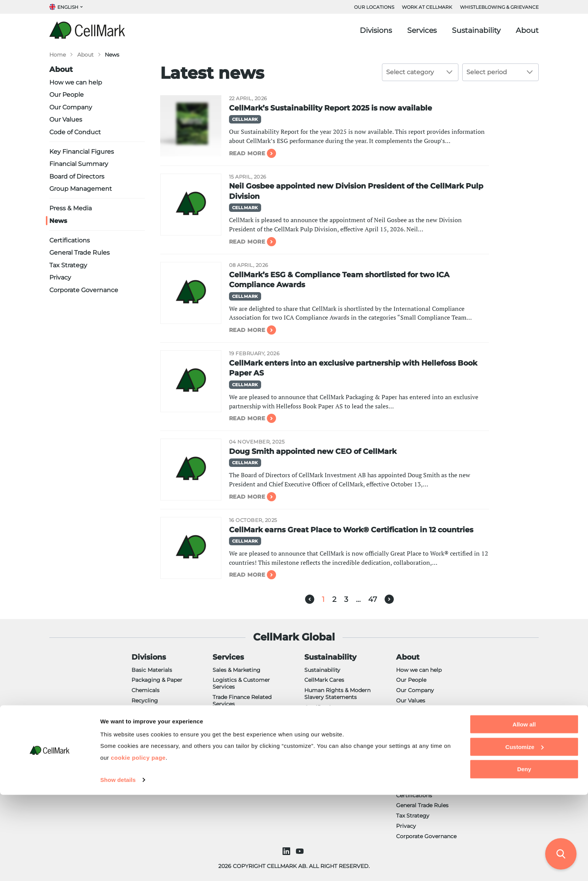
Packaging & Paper (157, 680)
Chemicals (145, 690)
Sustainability (476, 30)
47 (373, 599)
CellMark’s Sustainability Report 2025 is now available (331, 108)
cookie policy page (138, 843)
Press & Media (71, 208)
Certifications (70, 240)
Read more (247, 153)
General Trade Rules (80, 252)
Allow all (524, 810)
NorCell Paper (150, 752)
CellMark (245, 119)
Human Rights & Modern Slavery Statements (337, 694)
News (58, 221)
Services (422, 30)
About (527, 30)
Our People (67, 94)
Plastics (142, 762)
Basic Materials (152, 670)
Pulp (138, 711)
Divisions (376, 30)
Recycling (145, 701)
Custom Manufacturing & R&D (246, 735)
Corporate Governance (84, 290)
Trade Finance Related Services (242, 701)
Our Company (71, 107)
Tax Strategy (68, 265)
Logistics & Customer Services (241, 683)
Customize (525, 833)
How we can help (76, 82)
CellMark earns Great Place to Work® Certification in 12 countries (351, 530)
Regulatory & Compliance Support (247, 718)
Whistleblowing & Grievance (499, 7)
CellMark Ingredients (159, 731)
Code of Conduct (75, 132)
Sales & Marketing (236, 670)
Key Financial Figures (82, 151)
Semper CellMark (154, 772)
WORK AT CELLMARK (427, 7)
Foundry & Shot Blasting (164, 741)
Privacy (60, 277)
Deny (524, 855)
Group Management (81, 189)
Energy (141, 721)
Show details (118, 866)
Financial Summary (79, 164)
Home (58, 55)
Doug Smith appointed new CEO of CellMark (313, 451)
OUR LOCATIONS (374, 7)
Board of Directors (77, 176)
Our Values (66, 119)
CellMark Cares (324, 680)
